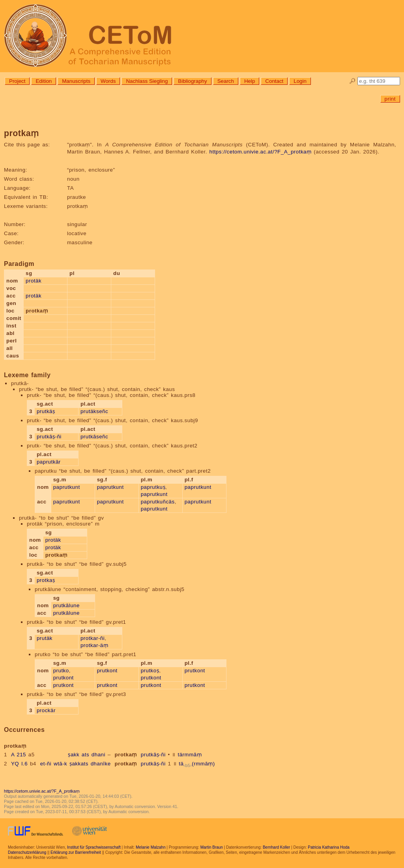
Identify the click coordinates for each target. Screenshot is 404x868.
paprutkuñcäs (158, 502)
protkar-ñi (93, 638)
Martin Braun (212, 847)
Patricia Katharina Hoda (329, 847)
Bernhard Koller (276, 847)
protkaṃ (126, 755)
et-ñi (46, 764)
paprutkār (49, 462)
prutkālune (66, 605)
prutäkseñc (94, 411)
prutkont (64, 678)
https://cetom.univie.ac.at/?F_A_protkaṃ (261, 152)
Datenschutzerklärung (27, 852)
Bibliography (192, 81)
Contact (274, 81)
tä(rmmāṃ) (197, 764)
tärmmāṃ (190, 755)
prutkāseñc (94, 437)
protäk (34, 281)
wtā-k (60, 764)
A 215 (19, 755)
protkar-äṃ (94, 645)
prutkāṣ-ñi (49, 437)
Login (300, 81)
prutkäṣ (46, 411)
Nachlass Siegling (147, 81)
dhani (98, 755)
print (390, 99)
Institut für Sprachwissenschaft (94, 847)
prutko (61, 671)
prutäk (45, 638)
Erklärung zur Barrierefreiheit (76, 852)
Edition (44, 81)
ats (85, 755)
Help (250, 81)
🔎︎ (353, 81)
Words (108, 81)
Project (17, 81)
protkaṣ (46, 580)
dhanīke (101, 764)
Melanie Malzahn (151, 847)
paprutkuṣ (153, 487)
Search (226, 81)
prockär (46, 710)
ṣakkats (79, 764)
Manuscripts (76, 81)
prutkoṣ (150, 671)
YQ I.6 (19, 764)
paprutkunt (67, 487)
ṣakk (74, 755)
